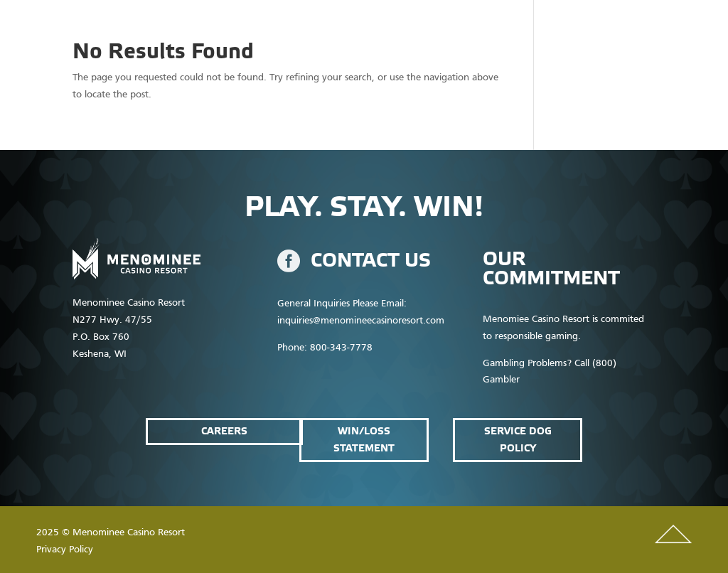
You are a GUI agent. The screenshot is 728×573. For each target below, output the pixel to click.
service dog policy (518, 440)
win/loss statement (364, 440)
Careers (224, 431)
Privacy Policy (65, 550)
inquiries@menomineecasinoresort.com (361, 321)
